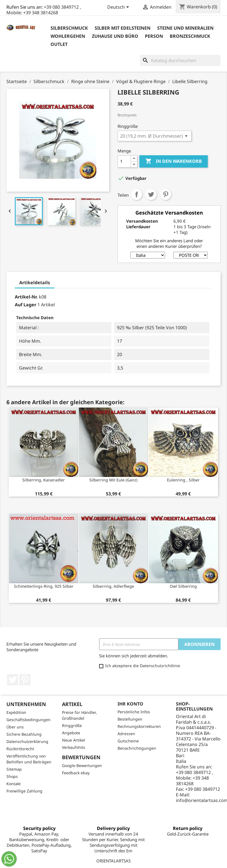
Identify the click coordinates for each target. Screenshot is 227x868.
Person (154, 36)
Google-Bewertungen (82, 765)
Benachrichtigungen (137, 748)
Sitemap (14, 769)
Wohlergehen (68, 36)
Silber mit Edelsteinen (123, 28)
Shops (12, 776)
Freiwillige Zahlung (24, 791)
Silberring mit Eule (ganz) (113, 480)
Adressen (126, 734)
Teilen (137, 194)
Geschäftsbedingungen (28, 720)
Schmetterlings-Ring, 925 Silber (44, 586)
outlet (59, 44)
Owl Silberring (183, 586)
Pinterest (166, 194)
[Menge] (124, 161)
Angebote (71, 733)
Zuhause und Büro (115, 36)
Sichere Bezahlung (24, 734)
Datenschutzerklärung (27, 741)
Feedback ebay (76, 773)
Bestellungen (130, 719)
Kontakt (14, 784)
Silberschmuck (69, 28)
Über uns (15, 727)
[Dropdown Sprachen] (119, 8)
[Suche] (180, 60)
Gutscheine (128, 741)
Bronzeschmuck (190, 36)
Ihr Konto (130, 704)
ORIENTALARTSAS (113, 861)
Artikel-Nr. (26, 297)
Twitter (13, 680)
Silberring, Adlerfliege (113, 586)
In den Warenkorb (174, 161)
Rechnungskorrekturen (139, 726)
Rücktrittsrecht (20, 749)
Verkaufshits (74, 747)
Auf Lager (26, 305)
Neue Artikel (74, 740)
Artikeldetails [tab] (35, 283)
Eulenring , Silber (183, 480)
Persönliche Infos (134, 712)
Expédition (16, 712)
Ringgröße (72, 725)
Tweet (151, 194)
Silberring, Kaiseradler (44, 480)
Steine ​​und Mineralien (185, 28)
